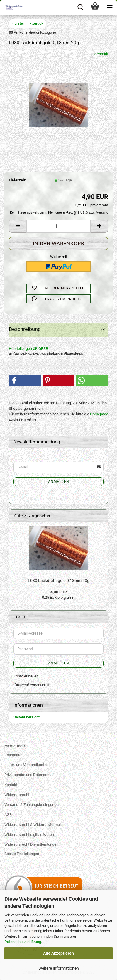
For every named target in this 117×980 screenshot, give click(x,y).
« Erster (18, 23)
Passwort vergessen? (31, 684)
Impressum (14, 755)
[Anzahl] (58, 226)
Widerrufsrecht (17, 795)
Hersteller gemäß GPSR (28, 349)
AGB (8, 815)
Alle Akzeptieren (58, 953)
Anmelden (59, 482)
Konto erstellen (26, 676)
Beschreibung (25, 329)
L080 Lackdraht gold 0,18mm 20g (59, 581)
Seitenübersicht (27, 717)
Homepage (99, 414)
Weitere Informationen (59, 968)
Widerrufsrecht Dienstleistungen (31, 844)
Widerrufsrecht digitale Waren (29, 835)
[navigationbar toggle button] (110, 7)
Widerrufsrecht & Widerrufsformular (34, 825)
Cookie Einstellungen (22, 854)
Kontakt (11, 785)
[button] (18, 226)
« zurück (37, 23)
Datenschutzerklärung (23, 942)
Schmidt (101, 54)
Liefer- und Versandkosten (26, 765)
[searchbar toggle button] (80, 7)
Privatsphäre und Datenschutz (29, 775)
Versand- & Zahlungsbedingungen (32, 805)
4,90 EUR (59, 592)
